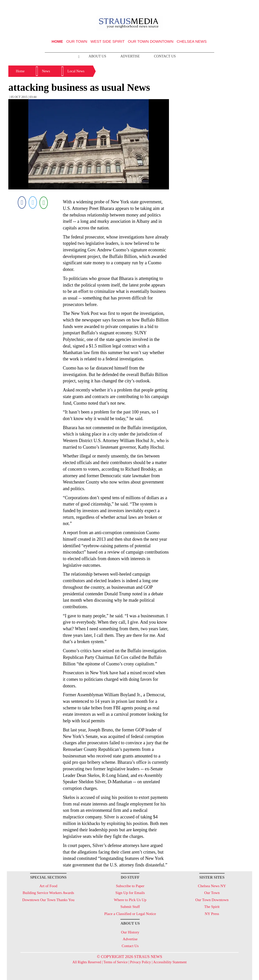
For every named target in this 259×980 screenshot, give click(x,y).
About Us (97, 56)
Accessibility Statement (170, 962)
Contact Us (165, 56)
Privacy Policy (140, 962)
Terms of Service (115, 962)
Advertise (130, 56)
